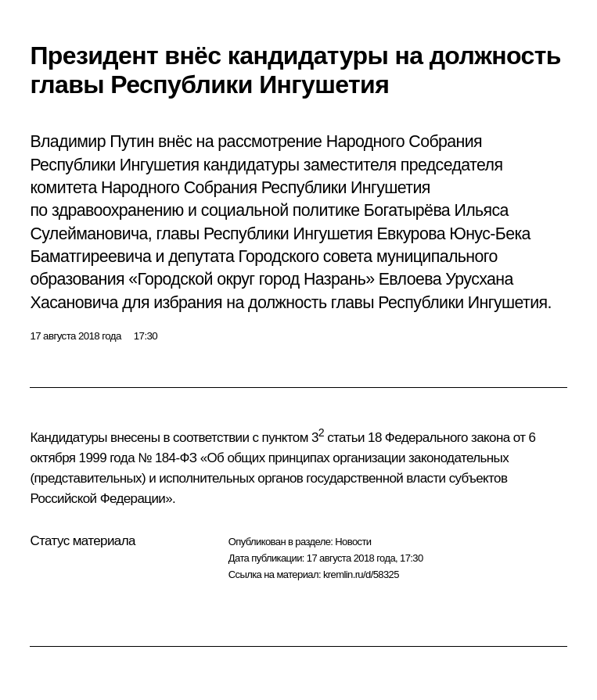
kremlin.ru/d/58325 (361, 574)
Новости (353, 542)
